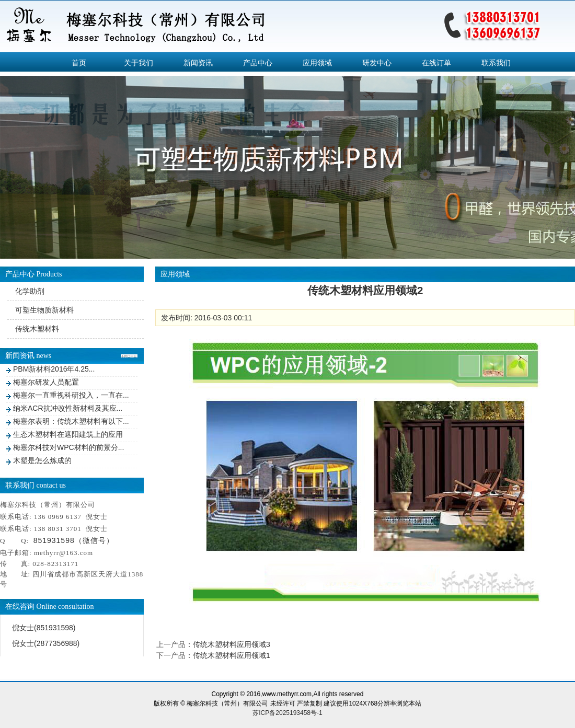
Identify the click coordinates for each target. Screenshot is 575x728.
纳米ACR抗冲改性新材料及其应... (68, 408)
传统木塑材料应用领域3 (232, 644)
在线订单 (436, 63)
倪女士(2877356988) (46, 643)
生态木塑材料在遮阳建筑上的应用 (68, 434)
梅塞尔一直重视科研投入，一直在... (71, 395)
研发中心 (377, 63)
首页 (79, 63)
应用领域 (317, 63)
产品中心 (258, 63)
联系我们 (496, 63)
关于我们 (139, 63)
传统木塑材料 (37, 329)
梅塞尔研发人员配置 (46, 382)
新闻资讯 (198, 63)
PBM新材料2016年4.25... (54, 369)
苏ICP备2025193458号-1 (287, 713)
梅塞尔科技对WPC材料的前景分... (68, 447)
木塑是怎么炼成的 (42, 460)
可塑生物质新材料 (44, 310)
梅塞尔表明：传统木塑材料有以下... (71, 421)
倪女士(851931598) (44, 628)
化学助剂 (30, 291)
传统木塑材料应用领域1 (232, 655)
